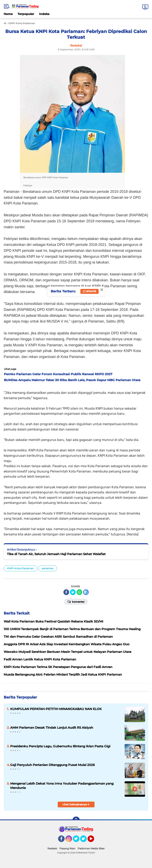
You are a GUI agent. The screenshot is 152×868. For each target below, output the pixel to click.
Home (8, 14)
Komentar (76, 601)
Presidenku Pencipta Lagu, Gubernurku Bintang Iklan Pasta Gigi (60, 746)
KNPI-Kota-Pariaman (20, 568)
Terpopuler (26, 14)
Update (90, 291)
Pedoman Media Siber (91, 848)
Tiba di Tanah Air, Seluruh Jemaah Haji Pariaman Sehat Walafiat (56, 554)
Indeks (44, 14)
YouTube (94, 841)
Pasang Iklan (67, 848)
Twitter (78, 841)
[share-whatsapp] (79, 592)
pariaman (48, 568)
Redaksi (52, 848)
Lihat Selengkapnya (76, 804)
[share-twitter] (73, 592)
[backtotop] (76, 820)
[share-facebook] (66, 592)
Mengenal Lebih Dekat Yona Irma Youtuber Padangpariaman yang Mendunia (62, 786)
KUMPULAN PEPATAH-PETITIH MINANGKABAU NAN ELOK (56, 709)
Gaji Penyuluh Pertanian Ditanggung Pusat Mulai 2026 (52, 765)
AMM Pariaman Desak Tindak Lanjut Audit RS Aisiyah (52, 728)
